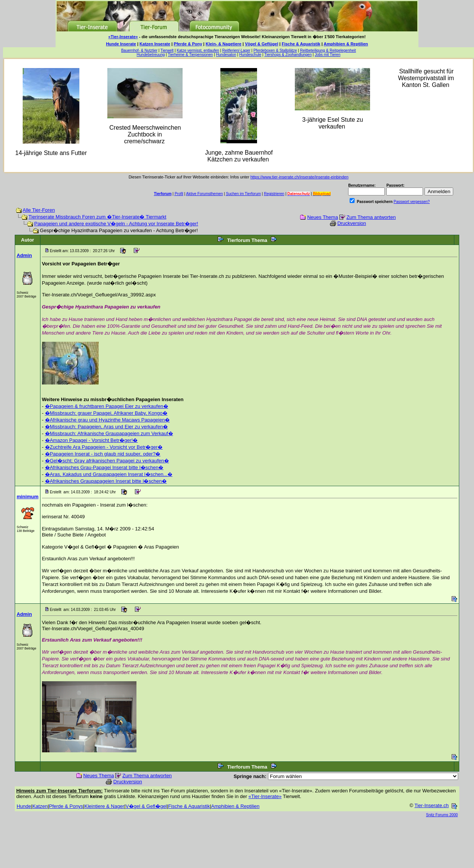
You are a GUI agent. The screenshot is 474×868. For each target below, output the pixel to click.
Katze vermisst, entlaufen (198, 50)
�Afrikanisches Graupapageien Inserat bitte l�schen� (106, 481)
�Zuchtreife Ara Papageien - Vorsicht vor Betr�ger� (104, 447)
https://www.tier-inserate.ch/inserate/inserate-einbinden (299, 177)
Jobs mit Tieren (328, 55)
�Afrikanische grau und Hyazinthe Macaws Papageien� (107, 420)
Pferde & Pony (188, 44)
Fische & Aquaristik (301, 44)
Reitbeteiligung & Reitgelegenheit (328, 50)
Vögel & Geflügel (262, 44)
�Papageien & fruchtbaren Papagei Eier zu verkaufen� (107, 406)
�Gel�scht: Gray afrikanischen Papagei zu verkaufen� (107, 461)
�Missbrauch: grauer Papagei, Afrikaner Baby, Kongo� (106, 413)
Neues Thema (323, 217)
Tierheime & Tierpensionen (190, 55)
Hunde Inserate (121, 44)
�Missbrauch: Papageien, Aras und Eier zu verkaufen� (106, 427)
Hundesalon (226, 55)
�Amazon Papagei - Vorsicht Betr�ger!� (91, 440)
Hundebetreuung (151, 55)
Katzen (40, 806)
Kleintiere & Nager (104, 806)
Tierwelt (167, 50)
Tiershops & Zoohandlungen (288, 55)
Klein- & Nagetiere (224, 44)
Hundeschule (250, 55)
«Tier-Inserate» (123, 37)
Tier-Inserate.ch (431, 805)
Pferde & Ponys (66, 806)
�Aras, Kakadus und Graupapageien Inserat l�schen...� (109, 474)
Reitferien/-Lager (236, 50)
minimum (28, 497)
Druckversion (352, 223)
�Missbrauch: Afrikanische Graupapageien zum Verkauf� (109, 433)
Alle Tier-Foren (39, 210)
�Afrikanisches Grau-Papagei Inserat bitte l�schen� (104, 467)
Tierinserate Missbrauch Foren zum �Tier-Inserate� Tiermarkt (97, 217)
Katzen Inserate (155, 44)
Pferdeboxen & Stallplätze (275, 50)
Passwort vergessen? (412, 202)
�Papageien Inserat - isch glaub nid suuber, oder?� (103, 454)
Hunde (24, 806)
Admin (24, 255)
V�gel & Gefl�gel (146, 806)
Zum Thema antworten (371, 217)
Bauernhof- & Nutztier (139, 50)
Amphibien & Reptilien (346, 44)
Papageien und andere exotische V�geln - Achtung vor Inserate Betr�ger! (116, 224)
